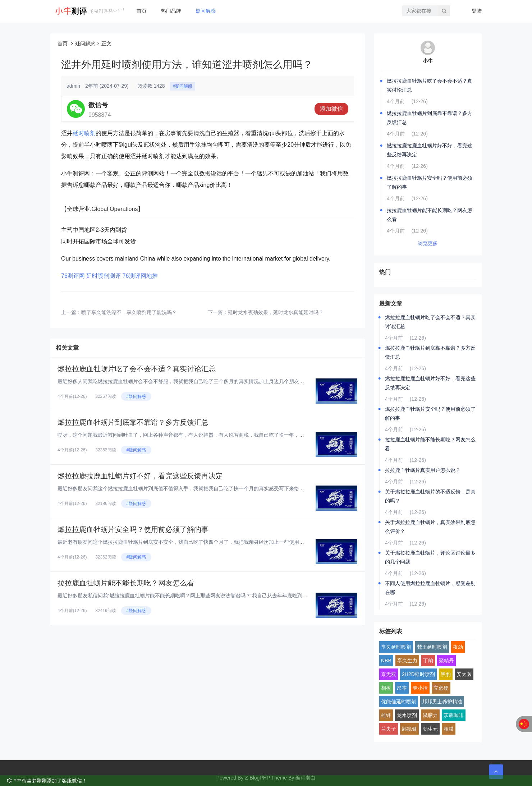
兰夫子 (389, 729)
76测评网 (73, 276)
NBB (386, 661)
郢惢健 (409, 729)
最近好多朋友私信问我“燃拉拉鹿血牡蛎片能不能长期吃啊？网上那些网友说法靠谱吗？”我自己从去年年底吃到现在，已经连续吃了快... (207, 596)
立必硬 (441, 688)
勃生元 (430, 729)
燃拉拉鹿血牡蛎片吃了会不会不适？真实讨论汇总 (137, 369)
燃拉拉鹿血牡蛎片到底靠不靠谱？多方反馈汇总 (133, 422)
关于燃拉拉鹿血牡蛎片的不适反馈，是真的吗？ (430, 496)
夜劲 (458, 647)
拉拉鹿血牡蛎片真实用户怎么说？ (423, 470)
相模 (386, 688)
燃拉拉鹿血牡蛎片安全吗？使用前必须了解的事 (133, 529)
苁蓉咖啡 (454, 715)
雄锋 (386, 715)
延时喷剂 (84, 133)
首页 (142, 11)
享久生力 (407, 661)
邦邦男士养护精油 (442, 702)
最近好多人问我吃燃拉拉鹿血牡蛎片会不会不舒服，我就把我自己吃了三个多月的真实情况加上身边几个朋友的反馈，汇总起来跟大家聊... (211, 381)
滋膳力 (430, 715)
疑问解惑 (206, 11)
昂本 (402, 688)
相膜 (449, 729)
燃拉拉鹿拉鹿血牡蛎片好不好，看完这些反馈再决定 (140, 476)
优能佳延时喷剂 (399, 702)
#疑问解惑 (182, 86)
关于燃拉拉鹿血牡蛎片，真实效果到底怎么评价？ (430, 527)
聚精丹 (446, 661)
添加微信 (331, 109)
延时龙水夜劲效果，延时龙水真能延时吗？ (276, 312)
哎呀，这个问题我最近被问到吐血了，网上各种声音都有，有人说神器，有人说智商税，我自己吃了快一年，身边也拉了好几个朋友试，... (211, 435)
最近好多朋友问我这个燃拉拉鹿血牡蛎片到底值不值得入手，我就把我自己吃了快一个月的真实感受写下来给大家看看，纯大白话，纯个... (211, 488)
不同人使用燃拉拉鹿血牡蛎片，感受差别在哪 (430, 588)
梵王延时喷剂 (432, 647)
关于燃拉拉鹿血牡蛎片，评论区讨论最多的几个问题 (430, 557)
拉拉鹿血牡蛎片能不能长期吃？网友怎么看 (126, 583)
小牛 (428, 61)
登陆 (477, 11)
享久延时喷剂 (396, 647)
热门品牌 (171, 11)
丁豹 (428, 661)
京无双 (389, 674)
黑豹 (446, 674)
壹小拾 (420, 688)
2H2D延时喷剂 (418, 674)
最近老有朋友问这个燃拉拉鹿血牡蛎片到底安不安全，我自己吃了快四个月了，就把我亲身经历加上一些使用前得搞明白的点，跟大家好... (211, 542)
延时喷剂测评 (104, 276)
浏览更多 (428, 243)
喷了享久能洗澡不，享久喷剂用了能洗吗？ (129, 312)
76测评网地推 (140, 276)
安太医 (464, 674)
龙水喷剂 (407, 715)
